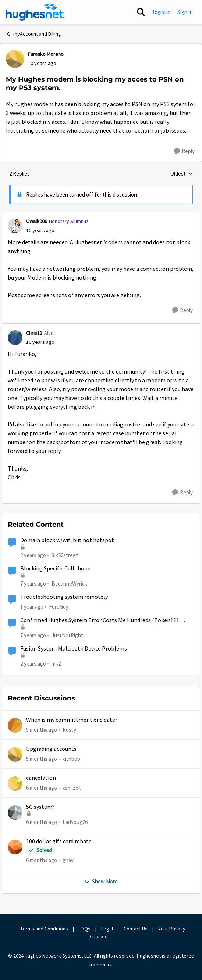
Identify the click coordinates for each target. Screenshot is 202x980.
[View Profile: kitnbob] (15, 754)
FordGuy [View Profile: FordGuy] (59, 607)
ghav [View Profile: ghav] (68, 860)
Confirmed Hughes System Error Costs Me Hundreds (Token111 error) (100, 621)
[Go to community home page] (36, 12)
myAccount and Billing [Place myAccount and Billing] (33, 34)
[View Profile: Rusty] (15, 725)
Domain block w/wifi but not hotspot (67, 540)
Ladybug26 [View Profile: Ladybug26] (75, 822)
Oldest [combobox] (182, 174)
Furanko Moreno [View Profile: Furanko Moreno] (46, 54)
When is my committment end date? (72, 720)
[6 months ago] (42, 788)
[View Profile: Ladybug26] (15, 813)
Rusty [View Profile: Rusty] (69, 729)
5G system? (40, 807)
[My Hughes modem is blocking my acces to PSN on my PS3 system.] (40, 230)
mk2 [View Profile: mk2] (56, 664)
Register (161, 12)
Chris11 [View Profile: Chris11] (34, 333)
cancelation (41, 778)
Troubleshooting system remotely (64, 597)
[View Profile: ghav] (15, 847)
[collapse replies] (101, 215)
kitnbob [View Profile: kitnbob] (71, 759)
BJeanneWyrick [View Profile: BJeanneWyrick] (69, 583)
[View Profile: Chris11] (15, 338)
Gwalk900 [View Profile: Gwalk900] (37, 221)
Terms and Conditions (44, 929)
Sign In (185, 12)
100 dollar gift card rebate (59, 842)
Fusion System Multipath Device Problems (74, 649)
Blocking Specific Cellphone (55, 569)
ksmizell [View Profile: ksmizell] (72, 788)
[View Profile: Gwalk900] (15, 226)
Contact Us (136, 929)
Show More (101, 881)
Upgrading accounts (51, 749)
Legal (107, 929)
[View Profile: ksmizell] (15, 783)
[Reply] (184, 151)
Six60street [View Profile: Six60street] (65, 555)
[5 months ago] (42, 730)
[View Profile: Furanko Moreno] (15, 59)
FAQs (85, 929)
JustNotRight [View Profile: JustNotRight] (67, 635)
